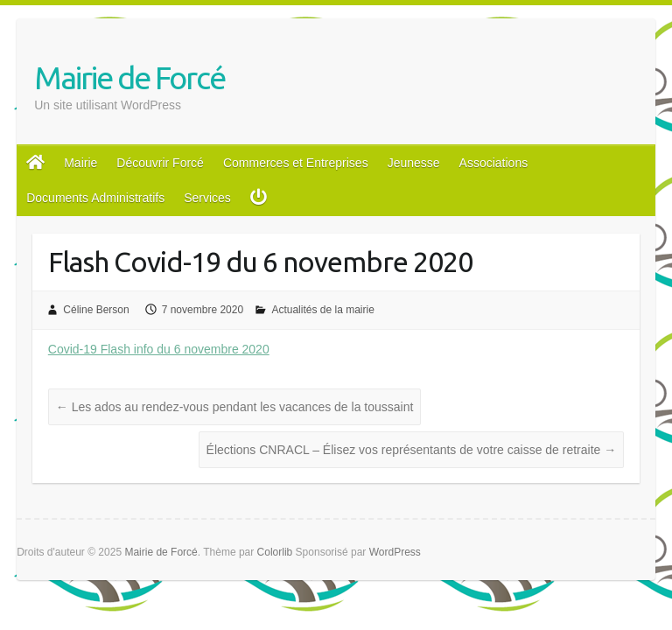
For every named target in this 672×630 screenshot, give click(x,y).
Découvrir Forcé (160, 163)
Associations (494, 163)
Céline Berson (96, 310)
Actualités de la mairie (322, 310)
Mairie (80, 163)
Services (207, 198)
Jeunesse (414, 163)
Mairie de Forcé (129, 77)
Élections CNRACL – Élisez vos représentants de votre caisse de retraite (412, 450)
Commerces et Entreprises (296, 163)
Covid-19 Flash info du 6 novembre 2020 (159, 349)
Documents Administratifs (95, 198)
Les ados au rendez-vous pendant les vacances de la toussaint (235, 407)
